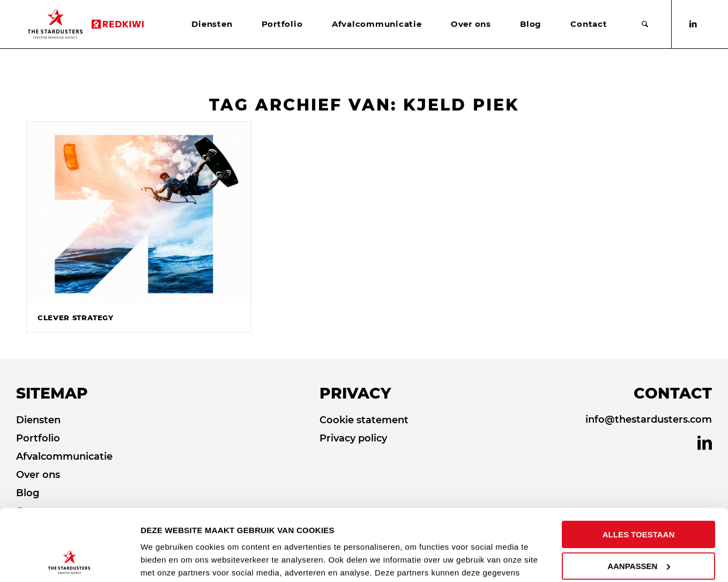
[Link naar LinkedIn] (693, 24)
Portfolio (38, 438)
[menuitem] (212, 24)
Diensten (38, 420)
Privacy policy (353, 438)
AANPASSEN (639, 499)
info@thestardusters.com (649, 419)
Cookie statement (364, 420)
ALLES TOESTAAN (638, 467)
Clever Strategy (76, 318)
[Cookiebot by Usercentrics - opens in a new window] (69, 561)
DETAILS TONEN (175, 561)
